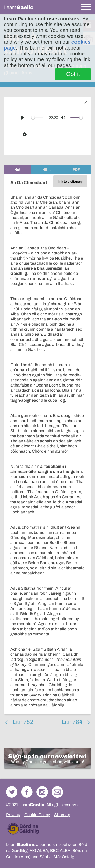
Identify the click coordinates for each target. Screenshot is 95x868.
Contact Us (57, 792)
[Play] (22, 118)
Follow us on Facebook (27, 792)
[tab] (18, 170)
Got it (73, 74)
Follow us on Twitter (12, 792)
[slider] (37, 118)
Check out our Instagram (42, 792)
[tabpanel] (48, 444)
